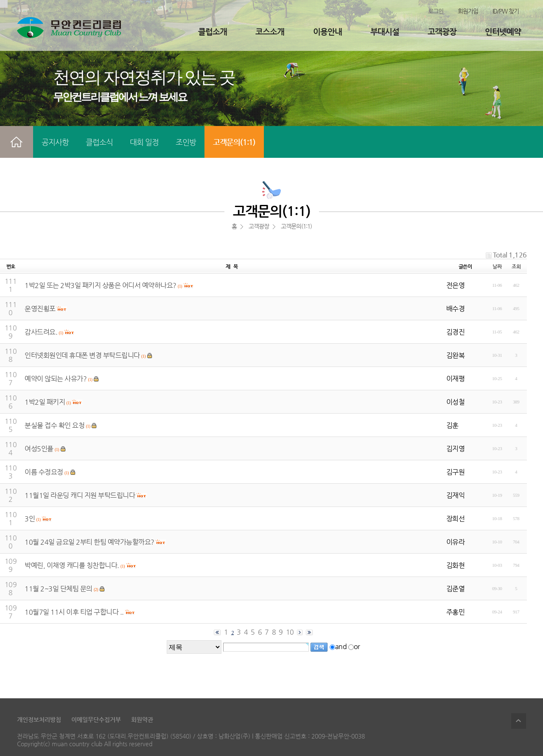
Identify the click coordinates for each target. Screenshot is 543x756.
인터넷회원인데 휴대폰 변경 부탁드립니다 (82, 355)
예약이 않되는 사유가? (56, 379)
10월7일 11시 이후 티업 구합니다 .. (74, 612)
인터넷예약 (503, 32)
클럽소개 (213, 32)
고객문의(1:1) (234, 142)
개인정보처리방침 (39, 720)
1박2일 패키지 (45, 402)
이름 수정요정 (44, 472)
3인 (30, 519)
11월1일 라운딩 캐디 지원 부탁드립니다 (80, 495)
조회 (516, 266)
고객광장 (442, 32)
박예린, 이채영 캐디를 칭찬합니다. (72, 565)
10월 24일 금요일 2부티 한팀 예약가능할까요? (90, 542)
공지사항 (55, 142)
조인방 (186, 142)
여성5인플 (39, 449)
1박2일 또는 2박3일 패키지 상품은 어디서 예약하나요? (101, 285)
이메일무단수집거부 (96, 720)
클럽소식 (99, 142)
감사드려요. (41, 332)
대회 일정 (144, 142)
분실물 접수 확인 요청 (55, 425)
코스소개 (270, 32)
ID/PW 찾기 (506, 11)
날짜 (497, 266)
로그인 (436, 11)
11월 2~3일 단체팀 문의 (59, 589)
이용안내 (327, 32)
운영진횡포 (40, 309)
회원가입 (468, 11)
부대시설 (385, 32)
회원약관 (142, 720)
